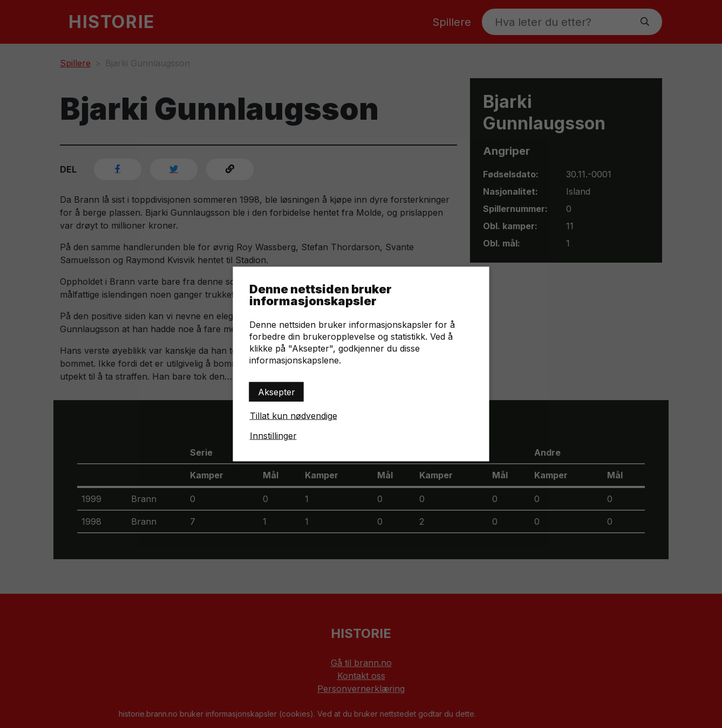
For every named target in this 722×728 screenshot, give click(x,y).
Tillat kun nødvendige (294, 416)
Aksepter (277, 392)
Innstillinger (273, 436)
